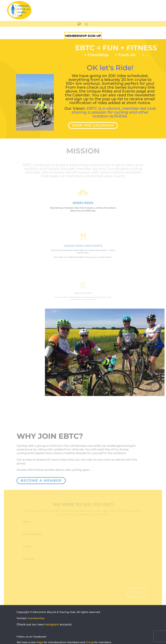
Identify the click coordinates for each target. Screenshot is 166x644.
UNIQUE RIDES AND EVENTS (83, 246)
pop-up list (113, 93)
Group (90, 642)
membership (36, 618)
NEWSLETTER (83, 293)
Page (40, 642)
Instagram (52, 624)
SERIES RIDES (83, 203)
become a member (41, 480)
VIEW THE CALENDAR (93, 124)
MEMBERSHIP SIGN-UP (83, 36)
